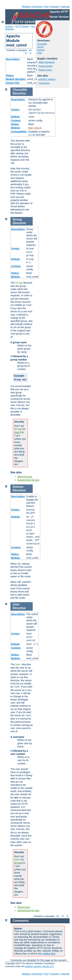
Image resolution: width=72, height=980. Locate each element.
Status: (10, 75)
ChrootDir (42, 44)
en (30, 50)
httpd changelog (47, 62)
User (40, 53)
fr (26, 53)
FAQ (46, 7)
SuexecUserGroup (28, 480)
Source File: (13, 83)
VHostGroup (25, 477)
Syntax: (16, 110)
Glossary (55, 7)
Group (40, 47)
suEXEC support (47, 79)
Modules (26, 7)
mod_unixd (35, 128)
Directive (19, 93)
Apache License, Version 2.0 (39, 966)
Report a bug (45, 70)
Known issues (46, 66)
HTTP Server (22, 26)
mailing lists (49, 954)
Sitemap (65, 7)
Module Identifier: (16, 79)
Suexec (41, 50)
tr (31, 53)
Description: (13, 59)
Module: (16, 128)
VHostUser (24, 907)
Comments (44, 83)
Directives (37, 7)
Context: (16, 121)
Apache (9, 26)
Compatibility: (19, 132)
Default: (16, 117)
